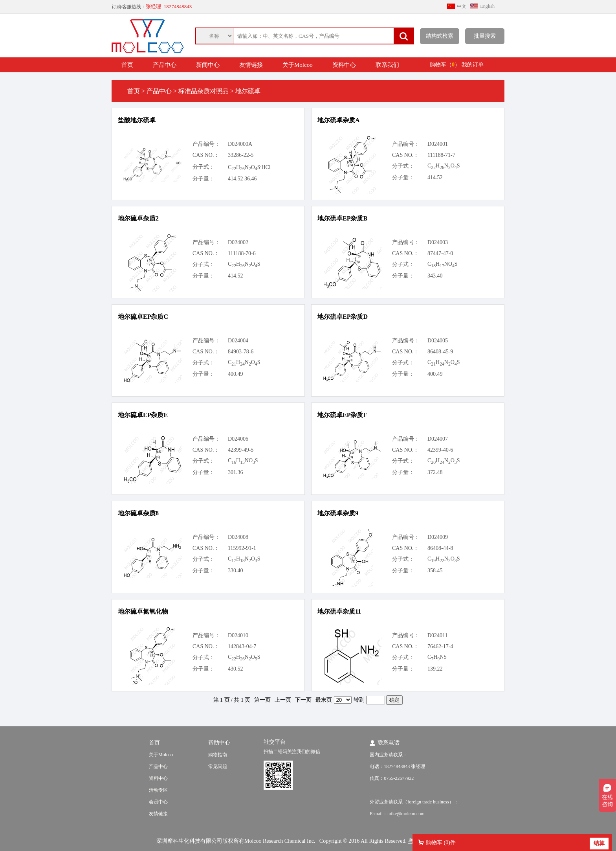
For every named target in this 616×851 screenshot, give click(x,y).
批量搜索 (485, 36)
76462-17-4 (440, 646)
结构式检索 (440, 36)
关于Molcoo (298, 65)
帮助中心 (219, 743)
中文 (462, 6)
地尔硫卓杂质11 (339, 611)
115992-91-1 (242, 548)
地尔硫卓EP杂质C (143, 317)
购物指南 (218, 755)
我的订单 (473, 65)
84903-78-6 (241, 352)
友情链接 (251, 65)
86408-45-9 (440, 352)
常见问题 (218, 766)
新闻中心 (208, 65)
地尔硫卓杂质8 (138, 513)
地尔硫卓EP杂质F (342, 415)
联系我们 (387, 65)
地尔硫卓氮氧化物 (143, 611)
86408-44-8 (440, 548)
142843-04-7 (242, 646)
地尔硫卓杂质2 (138, 218)
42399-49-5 (241, 450)
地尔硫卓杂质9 (338, 513)
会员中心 (158, 802)
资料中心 (344, 65)
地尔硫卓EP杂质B (342, 218)
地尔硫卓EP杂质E (143, 415)
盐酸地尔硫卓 (137, 120)
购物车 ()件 (441, 843)
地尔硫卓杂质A (339, 120)
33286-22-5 (241, 155)
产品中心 (165, 65)
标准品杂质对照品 (203, 91)
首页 (127, 65)
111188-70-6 (242, 253)
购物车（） (445, 65)
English (487, 6)
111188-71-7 (441, 155)
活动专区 (158, 790)
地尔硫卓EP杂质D (343, 317)
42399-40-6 (440, 450)
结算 (599, 843)
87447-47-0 (440, 253)
